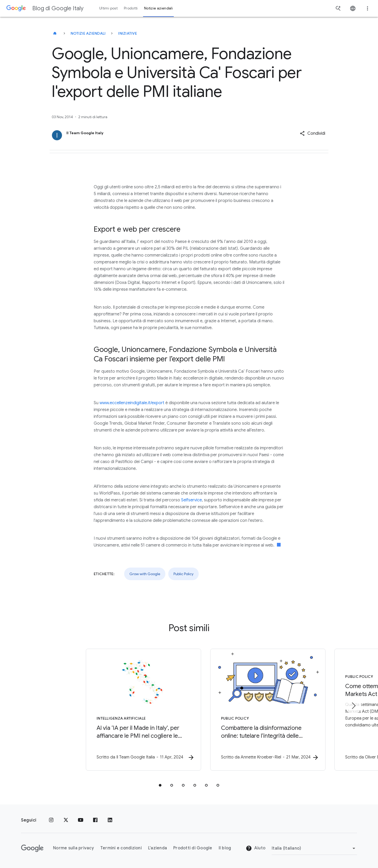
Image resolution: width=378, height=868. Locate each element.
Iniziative (128, 33)
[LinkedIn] (110, 820)
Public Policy (183, 574)
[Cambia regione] (314, 848)
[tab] (160, 786)
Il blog (225, 848)
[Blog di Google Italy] (55, 33)
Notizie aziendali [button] (158, 8)
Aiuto (256, 848)
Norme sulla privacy (73, 848)
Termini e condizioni (121, 848)
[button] (313, 133)
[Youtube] (81, 820)
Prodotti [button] (131, 8)
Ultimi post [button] (108, 8)
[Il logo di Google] (32, 848)
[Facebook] (95, 820)
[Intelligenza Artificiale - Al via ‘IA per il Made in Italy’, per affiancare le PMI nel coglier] (120, 710)
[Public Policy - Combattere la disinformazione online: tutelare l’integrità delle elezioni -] (258, 710)
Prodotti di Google (193, 848)
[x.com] (66, 820)
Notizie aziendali (88, 33)
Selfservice (191, 500)
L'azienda (157, 848)
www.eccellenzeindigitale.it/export (132, 403)
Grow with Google (145, 574)
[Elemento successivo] (353, 706)
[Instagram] (51, 820)
